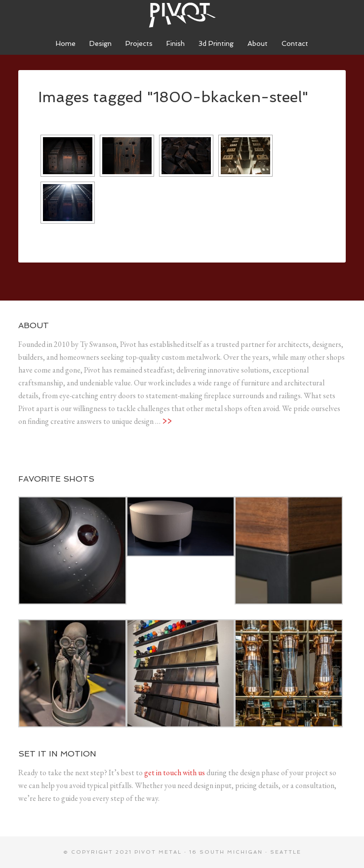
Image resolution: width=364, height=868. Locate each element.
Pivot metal (158, 852)
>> (167, 421)
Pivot (182, 15)
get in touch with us (175, 773)
